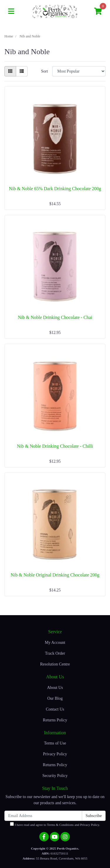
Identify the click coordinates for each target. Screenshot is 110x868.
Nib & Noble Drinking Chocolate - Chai (55, 317)
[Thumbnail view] (10, 71)
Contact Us (55, 709)
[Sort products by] (79, 71)
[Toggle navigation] (11, 12)
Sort (44, 71)
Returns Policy (55, 720)
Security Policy (55, 776)
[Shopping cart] (98, 12)
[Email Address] (43, 816)
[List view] (22, 71)
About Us (55, 688)
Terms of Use (55, 743)
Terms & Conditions (60, 825)
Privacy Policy (55, 754)
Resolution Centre (55, 664)
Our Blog (55, 698)
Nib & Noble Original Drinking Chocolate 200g (55, 575)
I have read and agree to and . (55, 824)
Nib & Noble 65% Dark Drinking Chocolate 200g (55, 189)
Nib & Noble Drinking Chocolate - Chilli (55, 446)
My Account (55, 643)
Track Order (55, 653)
